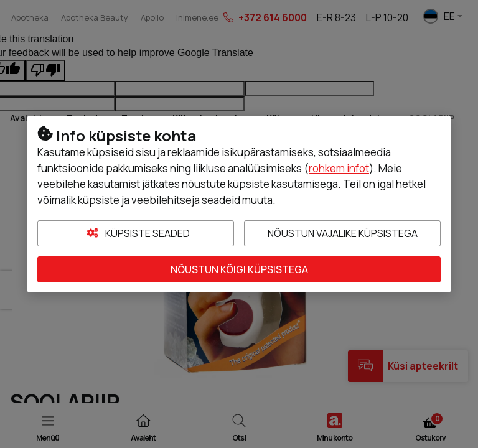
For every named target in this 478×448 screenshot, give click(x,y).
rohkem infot (339, 168)
